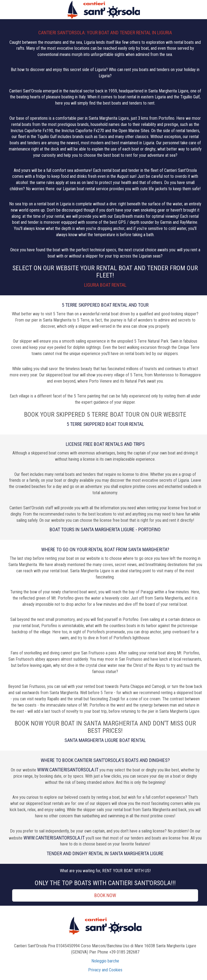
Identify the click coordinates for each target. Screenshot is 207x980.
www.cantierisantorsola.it (68, 770)
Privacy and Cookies (105, 970)
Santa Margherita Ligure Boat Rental (105, 740)
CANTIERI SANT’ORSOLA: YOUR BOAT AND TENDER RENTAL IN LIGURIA (105, 33)
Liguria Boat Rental (105, 285)
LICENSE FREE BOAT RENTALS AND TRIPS (105, 444)
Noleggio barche (105, 961)
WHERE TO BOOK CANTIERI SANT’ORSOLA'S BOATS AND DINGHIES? (105, 760)
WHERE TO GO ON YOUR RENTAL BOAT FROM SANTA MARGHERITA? (105, 549)
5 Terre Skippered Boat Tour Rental (105, 424)
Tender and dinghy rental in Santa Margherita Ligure (105, 853)
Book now (105, 895)
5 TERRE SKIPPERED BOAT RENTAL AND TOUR (105, 305)
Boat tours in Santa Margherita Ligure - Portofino (105, 529)
